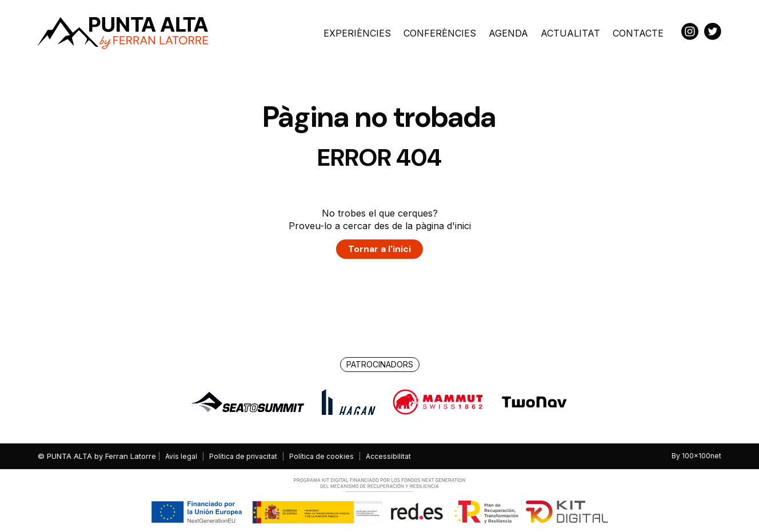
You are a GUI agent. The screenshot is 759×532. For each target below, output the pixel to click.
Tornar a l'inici (379, 249)
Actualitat (570, 33)
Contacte (638, 33)
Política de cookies (321, 456)
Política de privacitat (243, 456)
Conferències (440, 33)
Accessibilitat (388, 456)
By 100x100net (696, 456)
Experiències (357, 33)
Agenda (508, 33)
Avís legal (181, 456)
